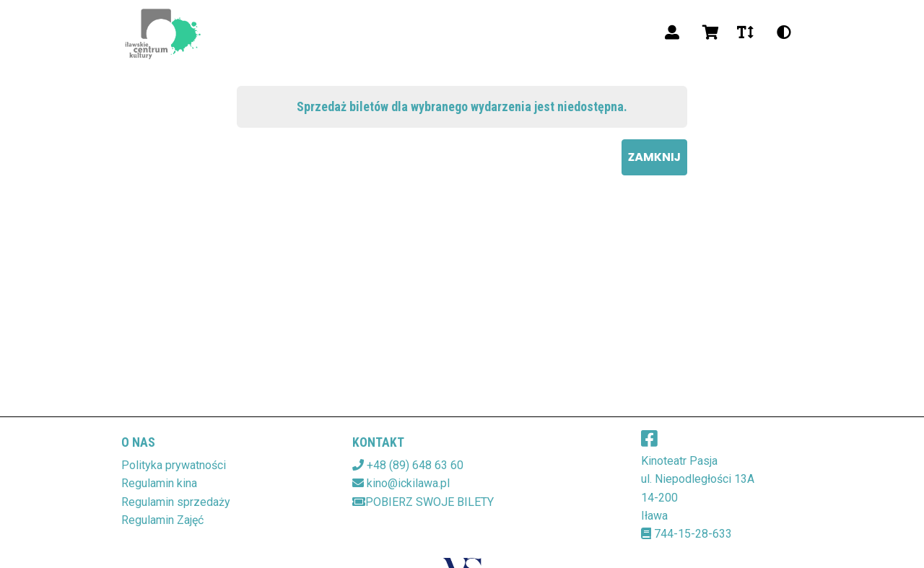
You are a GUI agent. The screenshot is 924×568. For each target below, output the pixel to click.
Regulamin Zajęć (162, 520)
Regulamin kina (159, 483)
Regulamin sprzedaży (176, 502)
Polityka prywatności (174, 465)
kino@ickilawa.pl (408, 483)
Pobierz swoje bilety (423, 502)
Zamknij (654, 157)
